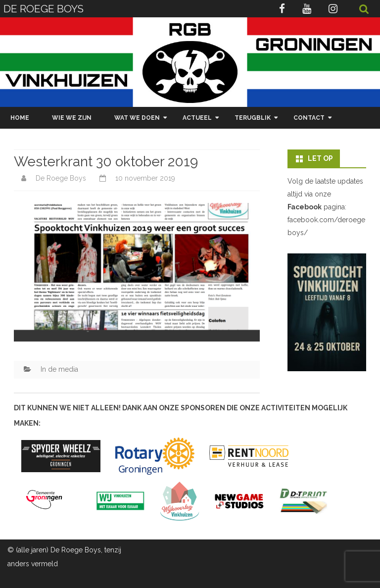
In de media (59, 369)
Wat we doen (137, 118)
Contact (309, 118)
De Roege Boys (61, 178)
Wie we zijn (72, 118)
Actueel (197, 118)
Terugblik (253, 118)
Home (20, 118)
